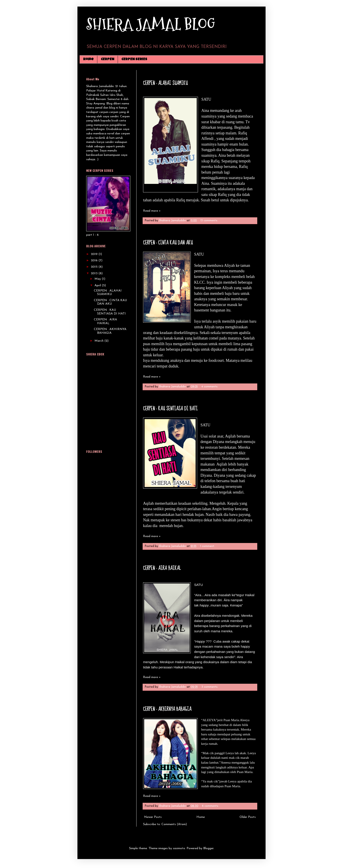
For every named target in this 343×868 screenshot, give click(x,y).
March (99, 341)
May (98, 279)
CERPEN (108, 60)
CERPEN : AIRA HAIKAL (162, 568)
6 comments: (211, 806)
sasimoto (179, 848)
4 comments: (210, 387)
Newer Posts (153, 817)
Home (88, 60)
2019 (95, 254)
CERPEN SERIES (134, 60)
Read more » (152, 211)
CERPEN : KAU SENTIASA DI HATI (170, 409)
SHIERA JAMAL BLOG (151, 24)
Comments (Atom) (174, 824)
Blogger (208, 848)
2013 (95, 273)
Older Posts (248, 817)
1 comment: (208, 546)
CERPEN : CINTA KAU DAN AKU (168, 243)
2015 (95, 267)
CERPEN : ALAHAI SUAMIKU (165, 83)
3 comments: (210, 687)
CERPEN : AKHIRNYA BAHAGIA (167, 709)
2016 (95, 261)
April (98, 286)
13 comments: (210, 221)
